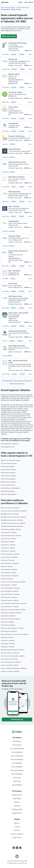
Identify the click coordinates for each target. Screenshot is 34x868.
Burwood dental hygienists (8, 479)
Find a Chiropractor (17, 756)
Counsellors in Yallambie (8, 560)
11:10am (13, 119)
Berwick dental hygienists (8, 491)
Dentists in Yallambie (7, 567)
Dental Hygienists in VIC (22, 7)
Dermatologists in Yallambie (9, 573)
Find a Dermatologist (17, 770)
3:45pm (22, 87)
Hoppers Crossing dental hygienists (11, 460)
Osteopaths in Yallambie (8, 622)
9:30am (22, 187)
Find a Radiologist (17, 774)
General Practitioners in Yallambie (10, 594)
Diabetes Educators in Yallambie (10, 576)
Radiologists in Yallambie (8, 647)
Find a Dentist (17, 745)
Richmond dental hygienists (9, 482)
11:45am (13, 131)
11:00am (13, 54)
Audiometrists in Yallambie (8, 545)
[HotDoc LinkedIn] (17, 848)
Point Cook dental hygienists (9, 464)
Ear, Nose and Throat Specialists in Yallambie (13, 582)
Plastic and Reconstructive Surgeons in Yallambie (15, 634)
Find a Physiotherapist (17, 749)
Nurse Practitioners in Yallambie (10, 607)
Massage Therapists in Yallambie (10, 600)
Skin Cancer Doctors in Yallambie (10, 653)
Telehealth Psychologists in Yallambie (11, 529)
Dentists (17, 802)
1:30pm (22, 266)
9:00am (22, 216)
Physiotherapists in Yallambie (9, 631)
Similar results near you (17, 384)
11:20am (22, 54)
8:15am (22, 308)
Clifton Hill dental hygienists (9, 476)
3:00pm (22, 69)
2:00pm (13, 102)
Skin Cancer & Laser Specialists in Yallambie (13, 656)
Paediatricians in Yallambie (8, 625)
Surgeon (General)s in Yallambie (10, 665)
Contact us (17, 830)
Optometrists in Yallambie (8, 616)
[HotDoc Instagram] (20, 848)
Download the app (17, 719)
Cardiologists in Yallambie (8, 548)
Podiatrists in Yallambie (7, 638)
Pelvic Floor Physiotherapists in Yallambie (12, 628)
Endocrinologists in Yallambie (9, 585)
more (30, 54)
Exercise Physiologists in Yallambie (10, 588)
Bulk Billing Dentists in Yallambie (10, 514)
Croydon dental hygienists (8, 485)
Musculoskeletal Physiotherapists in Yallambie (13, 604)
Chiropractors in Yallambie (8, 551)
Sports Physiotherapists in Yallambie (11, 662)
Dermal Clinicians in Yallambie (9, 570)
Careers (17, 827)
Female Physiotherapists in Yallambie (11, 536)
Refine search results (9, 36)
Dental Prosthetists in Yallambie (10, 563)
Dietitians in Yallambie (7, 579)
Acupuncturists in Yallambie (9, 539)
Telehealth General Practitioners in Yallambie (13, 523)
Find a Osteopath (17, 767)
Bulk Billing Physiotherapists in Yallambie (12, 520)
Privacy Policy (17, 838)
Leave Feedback (17, 785)
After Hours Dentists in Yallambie (10, 508)
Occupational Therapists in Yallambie (11, 613)
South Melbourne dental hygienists (11, 488)
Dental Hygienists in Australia (8, 7)
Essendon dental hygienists (8, 470)
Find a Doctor (17, 741)
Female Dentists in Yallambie (9, 533)
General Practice (17, 795)
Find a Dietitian (17, 763)
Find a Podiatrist (17, 752)
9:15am (13, 187)
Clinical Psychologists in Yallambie (10, 554)
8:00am (13, 308)
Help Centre (17, 781)
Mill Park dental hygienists (8, 473)
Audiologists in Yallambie (8, 542)
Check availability (17, 356)
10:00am (14, 69)
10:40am (22, 291)
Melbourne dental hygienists (9, 494)
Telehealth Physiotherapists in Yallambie (12, 526)
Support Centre (17, 813)
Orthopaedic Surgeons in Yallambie (11, 619)
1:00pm (13, 266)
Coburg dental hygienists (8, 467)
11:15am (14, 87)
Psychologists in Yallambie (8, 644)
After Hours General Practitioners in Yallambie (14, 511)
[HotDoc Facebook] (14, 848)
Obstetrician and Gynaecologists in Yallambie (13, 610)
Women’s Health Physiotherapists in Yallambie (14, 668)
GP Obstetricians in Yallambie (9, 597)
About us (17, 823)
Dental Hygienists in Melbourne (10, 444)
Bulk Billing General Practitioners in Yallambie (13, 517)
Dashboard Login (17, 809)
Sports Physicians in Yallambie (9, 659)
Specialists (17, 806)
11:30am (12, 144)
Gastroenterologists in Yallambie (10, 591)
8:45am (13, 216)
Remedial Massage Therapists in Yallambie (12, 650)
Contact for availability (17, 157)
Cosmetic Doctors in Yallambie (9, 557)
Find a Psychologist (17, 760)
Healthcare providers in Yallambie (10, 671)
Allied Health (17, 799)
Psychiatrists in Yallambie (8, 641)
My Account (17, 778)
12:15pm (22, 131)
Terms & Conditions (17, 834)
